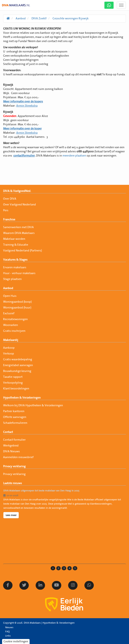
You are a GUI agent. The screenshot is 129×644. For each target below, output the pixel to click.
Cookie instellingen (16, 642)
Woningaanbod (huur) (17, 308)
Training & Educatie (16, 245)
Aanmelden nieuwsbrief (18, 457)
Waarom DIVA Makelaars (19, 233)
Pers (6, 210)
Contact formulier (14, 440)
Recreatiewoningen (15, 319)
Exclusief (9, 313)
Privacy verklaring (14, 466)
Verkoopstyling (13, 383)
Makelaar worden (14, 239)
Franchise (9, 220)
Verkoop (9, 354)
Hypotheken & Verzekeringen (22, 398)
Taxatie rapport (13, 377)
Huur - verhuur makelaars (19, 273)
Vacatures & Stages (15, 260)
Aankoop (9, 348)
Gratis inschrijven (14, 331)
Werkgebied (11, 446)
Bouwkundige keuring (17, 371)
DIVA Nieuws (11, 451)
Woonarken (11, 325)
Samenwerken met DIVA (18, 227)
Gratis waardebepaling (18, 359)
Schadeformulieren (15, 423)
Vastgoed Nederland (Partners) (23, 251)
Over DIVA (10, 199)
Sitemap (10, 640)
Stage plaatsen (12, 279)
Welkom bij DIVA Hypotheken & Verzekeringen (33, 405)
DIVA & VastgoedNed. (17, 191)
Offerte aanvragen (15, 417)
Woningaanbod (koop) (17, 302)
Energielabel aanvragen (18, 365)
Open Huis (10, 296)
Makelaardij (11, 340)
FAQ (7, 632)
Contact (8, 432)
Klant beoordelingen (16, 389)
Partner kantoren (14, 411)
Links (8, 636)
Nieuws (9, 627)
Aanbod (8, 288)
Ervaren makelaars (15, 267)
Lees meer (11, 515)
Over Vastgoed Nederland (19, 205)
